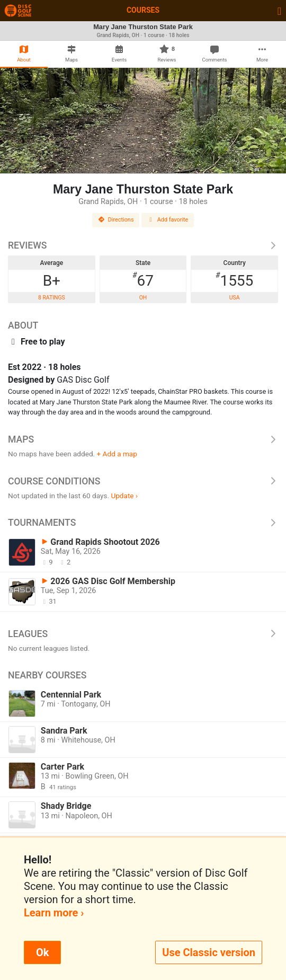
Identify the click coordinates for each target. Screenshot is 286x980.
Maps (143, 439)
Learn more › (54, 913)
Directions (116, 220)
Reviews (143, 245)
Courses (143, 10)
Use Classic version (209, 952)
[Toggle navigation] (279, 11)
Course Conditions (143, 481)
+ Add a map (117, 454)
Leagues (143, 634)
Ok (42, 952)
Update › (124, 496)
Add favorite (168, 220)
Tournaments (143, 523)
